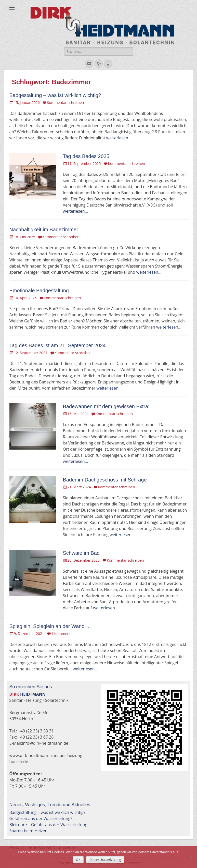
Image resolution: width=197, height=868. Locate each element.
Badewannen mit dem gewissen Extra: (106, 406)
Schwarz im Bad (81, 553)
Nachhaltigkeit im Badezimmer (44, 230)
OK (78, 860)
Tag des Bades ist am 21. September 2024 (58, 345)
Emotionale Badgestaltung (39, 291)
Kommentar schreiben (65, 103)
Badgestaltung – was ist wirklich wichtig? (55, 95)
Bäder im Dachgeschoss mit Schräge (105, 480)
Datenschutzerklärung (105, 860)
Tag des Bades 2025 (86, 156)
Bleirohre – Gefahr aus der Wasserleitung (48, 825)
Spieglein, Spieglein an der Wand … (50, 626)
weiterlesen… (119, 138)
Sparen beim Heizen (29, 831)
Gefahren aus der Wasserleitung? (41, 818)
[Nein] (191, 857)
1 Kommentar (63, 634)
